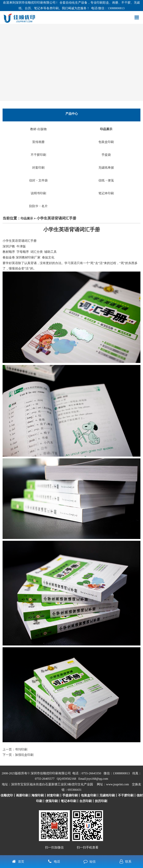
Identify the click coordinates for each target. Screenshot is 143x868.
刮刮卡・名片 (38, 206)
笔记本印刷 (106, 193)
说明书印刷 (38, 193)
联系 (128, 862)
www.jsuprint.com (118, 784)
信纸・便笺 (106, 180)
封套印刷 (38, 168)
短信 (92, 862)
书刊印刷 (21, 749)
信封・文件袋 (38, 180)
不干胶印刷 (38, 155)
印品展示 (106, 129)
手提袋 (106, 155)
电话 (57, 862)
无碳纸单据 (106, 168)
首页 (21, 862)
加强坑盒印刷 (24, 755)
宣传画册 (38, 142)
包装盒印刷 (106, 142)
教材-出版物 (38, 129)
